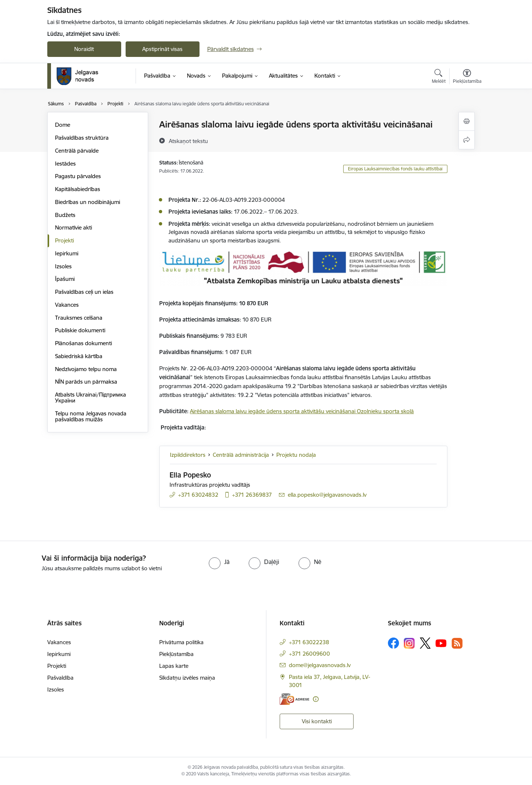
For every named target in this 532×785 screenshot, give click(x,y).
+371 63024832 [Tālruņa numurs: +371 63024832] (198, 495)
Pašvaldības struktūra (82, 138)
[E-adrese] (294, 699)
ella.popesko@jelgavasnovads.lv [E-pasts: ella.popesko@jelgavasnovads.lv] (327, 495)
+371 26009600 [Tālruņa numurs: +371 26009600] (309, 654)
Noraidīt (84, 49)
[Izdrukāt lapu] (467, 121)
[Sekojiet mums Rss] (457, 643)
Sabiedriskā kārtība (79, 356)
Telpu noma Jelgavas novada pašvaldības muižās (91, 416)
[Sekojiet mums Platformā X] (425, 643)
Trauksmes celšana (79, 318)
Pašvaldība (60, 678)
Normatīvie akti (74, 227)
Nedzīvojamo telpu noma (86, 369)
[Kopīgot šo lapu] (467, 140)
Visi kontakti (317, 721)
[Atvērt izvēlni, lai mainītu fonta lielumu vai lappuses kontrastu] (467, 77)
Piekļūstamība (176, 654)
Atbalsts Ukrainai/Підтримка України (91, 397)
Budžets (65, 215)
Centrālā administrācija (241, 455)
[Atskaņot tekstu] (188, 141)
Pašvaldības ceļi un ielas (84, 292)
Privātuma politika (181, 642)
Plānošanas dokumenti (83, 343)
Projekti (64, 240)
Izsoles (63, 266)
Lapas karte (174, 666)
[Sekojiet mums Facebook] (393, 643)
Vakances (67, 305)
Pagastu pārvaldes (78, 176)
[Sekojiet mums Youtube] (441, 643)
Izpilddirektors (188, 455)
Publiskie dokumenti (80, 330)
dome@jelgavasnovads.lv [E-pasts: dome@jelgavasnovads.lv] (320, 665)
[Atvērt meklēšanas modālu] (439, 77)
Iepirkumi (67, 253)
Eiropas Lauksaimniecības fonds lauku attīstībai (395, 169)
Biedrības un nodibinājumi (88, 202)
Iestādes (65, 164)
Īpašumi (65, 279)
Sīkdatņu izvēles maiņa (187, 678)
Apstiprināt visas (162, 49)
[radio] (219, 562)
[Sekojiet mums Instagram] (409, 643)
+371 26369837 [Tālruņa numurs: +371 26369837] (252, 495)
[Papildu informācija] (316, 699)
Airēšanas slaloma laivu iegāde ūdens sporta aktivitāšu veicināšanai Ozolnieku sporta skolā (302, 411)
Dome (63, 125)
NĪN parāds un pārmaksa (86, 382)
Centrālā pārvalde (77, 151)
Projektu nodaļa (296, 455)
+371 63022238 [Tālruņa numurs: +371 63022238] (309, 642)
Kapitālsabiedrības (78, 189)
